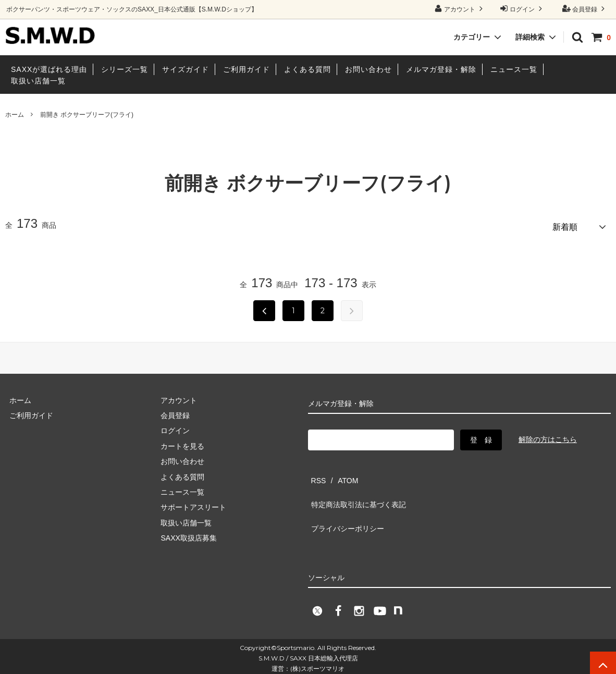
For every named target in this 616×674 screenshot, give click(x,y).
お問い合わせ (368, 69)
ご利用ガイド (247, 69)
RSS (316, 473)
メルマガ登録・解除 (441, 69)
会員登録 (585, 9)
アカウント (460, 9)
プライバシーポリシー (344, 504)
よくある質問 (307, 69)
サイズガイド (186, 69)
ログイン (522, 9)
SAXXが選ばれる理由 (49, 69)
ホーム (15, 115)
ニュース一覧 (514, 69)
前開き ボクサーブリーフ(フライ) (87, 115)
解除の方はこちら (548, 436)
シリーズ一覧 (125, 69)
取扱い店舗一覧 (38, 81)
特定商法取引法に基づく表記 (355, 488)
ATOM (339, 473)
